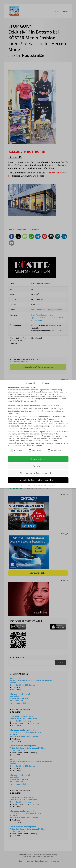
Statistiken (35, 451)
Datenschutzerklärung (50, 405)
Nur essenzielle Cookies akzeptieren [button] (38, 473)
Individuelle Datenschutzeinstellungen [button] (38, 480)
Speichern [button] (38, 466)
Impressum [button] (51, 485)
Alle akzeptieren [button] (38, 459)
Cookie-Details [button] (26, 485)
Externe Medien (56, 451)
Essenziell (16, 451)
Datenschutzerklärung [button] (39, 485)
